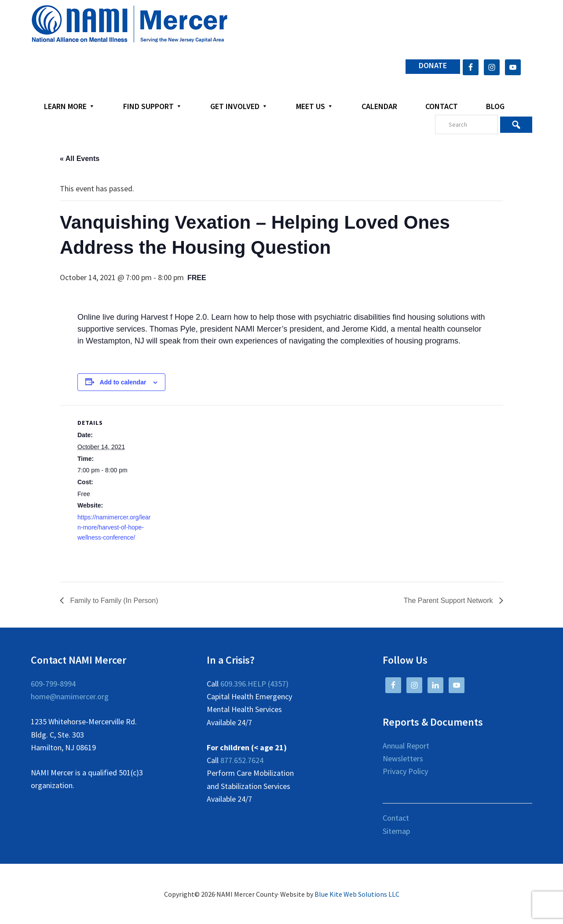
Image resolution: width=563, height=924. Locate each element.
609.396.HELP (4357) (254, 684)
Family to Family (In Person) (113, 601)
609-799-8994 (53, 684)
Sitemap (396, 831)
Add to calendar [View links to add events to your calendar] (123, 382)
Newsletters (403, 758)
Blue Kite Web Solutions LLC (357, 894)
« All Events (80, 159)
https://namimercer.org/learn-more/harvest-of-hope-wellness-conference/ (114, 527)
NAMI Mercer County (130, 24)
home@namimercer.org (70, 696)
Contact (396, 818)
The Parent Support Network (449, 601)
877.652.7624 (242, 760)
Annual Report (406, 746)
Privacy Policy (405, 771)
